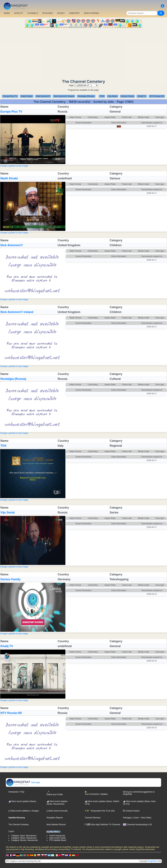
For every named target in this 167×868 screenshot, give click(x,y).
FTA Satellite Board (58, 840)
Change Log (5, 166)
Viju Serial (113, 96)
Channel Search (131, 811)
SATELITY (19, 13)
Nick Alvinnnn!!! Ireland (64, 96)
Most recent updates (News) (22, 801)
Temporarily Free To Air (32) (100, 811)
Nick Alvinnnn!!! (43, 96)
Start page (23, 782)
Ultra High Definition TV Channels (102, 825)
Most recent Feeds (57, 838)
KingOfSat (153, 861)
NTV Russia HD (157, 96)
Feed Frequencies (57, 836)
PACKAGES (48, 13)
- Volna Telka (145, 818)
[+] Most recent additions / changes (24, 811)
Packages (127, 818)
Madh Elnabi (27, 96)
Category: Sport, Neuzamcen (24, 836)
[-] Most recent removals (57, 811)
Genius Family (127, 96)
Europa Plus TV (10, 96)
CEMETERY (74, 13)
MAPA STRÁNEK (91, 13)
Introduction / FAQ (16, 792)
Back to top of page (20, 166)
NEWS (7, 13)
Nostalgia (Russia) (86, 96)
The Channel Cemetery (19, 825)
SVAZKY (61, 13)
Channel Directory (93, 818)
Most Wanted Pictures (56, 825)
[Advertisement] (83, 53)
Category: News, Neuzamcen (24, 838)
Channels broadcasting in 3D (137, 825)
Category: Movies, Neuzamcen (25, 840)
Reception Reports (55, 818)
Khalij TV (142, 96)
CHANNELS (33, 13)
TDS (102, 96)
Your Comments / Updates (96, 793)
